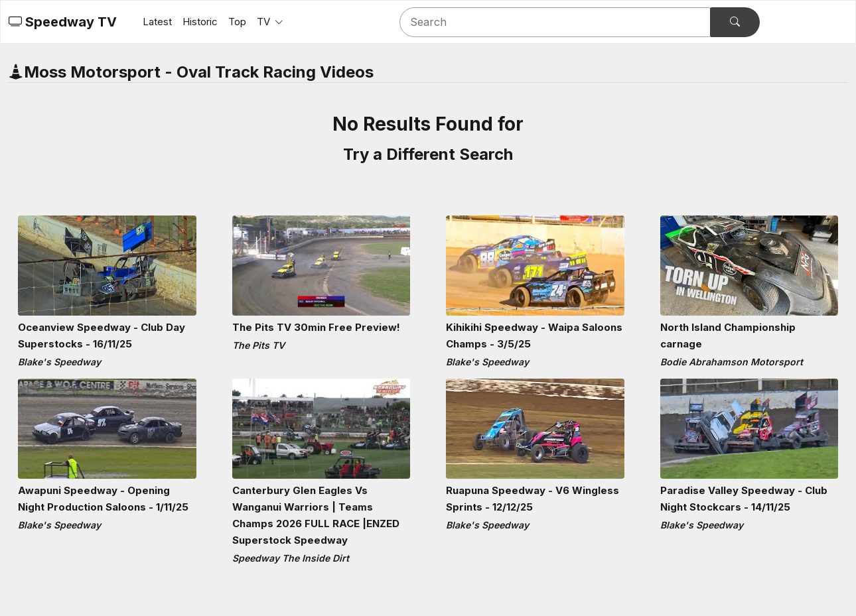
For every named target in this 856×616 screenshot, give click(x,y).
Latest (157, 22)
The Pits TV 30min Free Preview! (316, 327)
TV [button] (265, 22)
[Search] (555, 22)
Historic (200, 22)
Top (237, 22)
